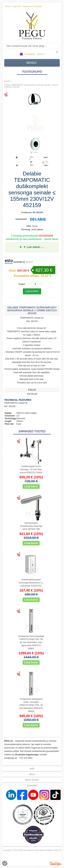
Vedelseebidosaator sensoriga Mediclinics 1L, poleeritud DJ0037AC (31, 583)
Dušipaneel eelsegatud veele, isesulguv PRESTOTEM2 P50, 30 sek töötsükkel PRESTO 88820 (31, 705)
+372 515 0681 (26, 758)
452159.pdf (32, 394)
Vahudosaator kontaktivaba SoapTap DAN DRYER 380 (31, 526)
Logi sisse (17, 6)
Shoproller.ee (55, 864)
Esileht (7, 81)
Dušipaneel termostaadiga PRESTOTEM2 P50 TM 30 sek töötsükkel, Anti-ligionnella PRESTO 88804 (31, 642)
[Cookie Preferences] (5, 863)
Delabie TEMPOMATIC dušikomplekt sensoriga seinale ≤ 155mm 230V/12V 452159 (31, 86)
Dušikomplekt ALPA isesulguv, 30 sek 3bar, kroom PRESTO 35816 (31, 469)
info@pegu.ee (11, 758)
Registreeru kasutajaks (32, 6)
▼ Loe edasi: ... (33, 247)
